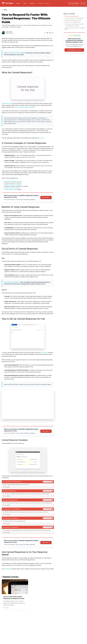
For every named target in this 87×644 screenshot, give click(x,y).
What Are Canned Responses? (72, 16)
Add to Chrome (77, 3)
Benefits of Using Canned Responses (73, 20)
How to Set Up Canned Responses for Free (74, 24)
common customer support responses (25, 107)
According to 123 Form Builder (16, 53)
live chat (42, 138)
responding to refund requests (12, 188)
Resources (32, 3)
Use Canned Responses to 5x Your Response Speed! (75, 28)
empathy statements (10, 189)
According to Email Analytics (12, 282)
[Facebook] (48, 33)
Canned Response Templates (72, 26)
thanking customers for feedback (13, 185)
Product (18, 3)
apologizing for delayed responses (13, 181)
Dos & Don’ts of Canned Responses (73, 22)
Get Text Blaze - (74, 50)
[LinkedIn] (50, 33)
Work (25, 3)
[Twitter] (45, 33)
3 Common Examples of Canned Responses (74, 18)
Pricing (40, 3)
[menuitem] (19, 3)
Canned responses (7, 104)
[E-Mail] (53, 33)
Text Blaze (9, 3)
